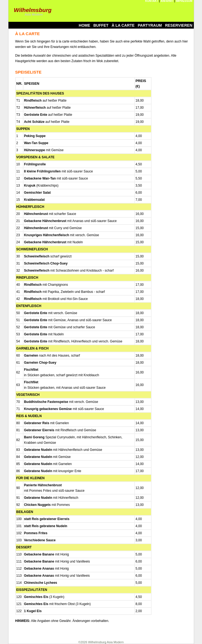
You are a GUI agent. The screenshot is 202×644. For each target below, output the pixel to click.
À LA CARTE (123, 25)
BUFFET (101, 25)
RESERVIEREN (179, 25)
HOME (85, 25)
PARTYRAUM (150, 25)
